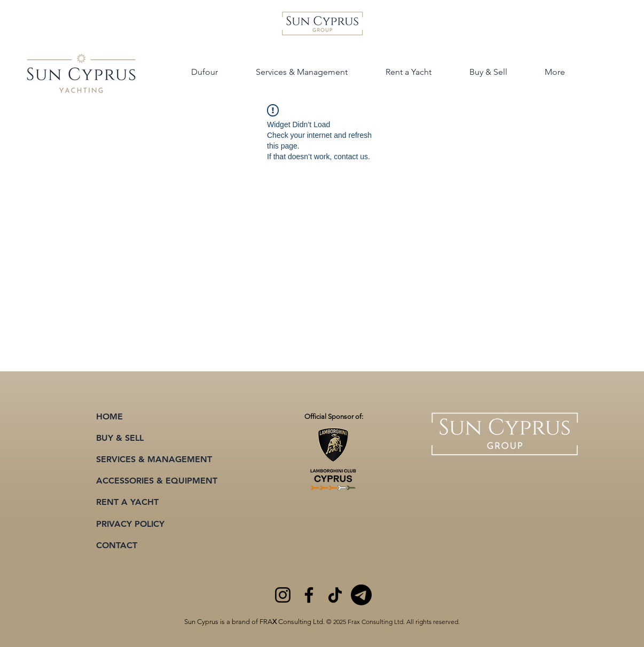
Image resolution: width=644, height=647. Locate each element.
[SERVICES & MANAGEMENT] (161, 459)
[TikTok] (335, 595)
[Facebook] (309, 595)
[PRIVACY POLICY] (144, 524)
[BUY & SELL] (144, 438)
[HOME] (144, 417)
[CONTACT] (144, 545)
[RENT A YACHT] (144, 502)
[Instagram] (283, 595)
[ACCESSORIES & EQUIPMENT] (161, 481)
